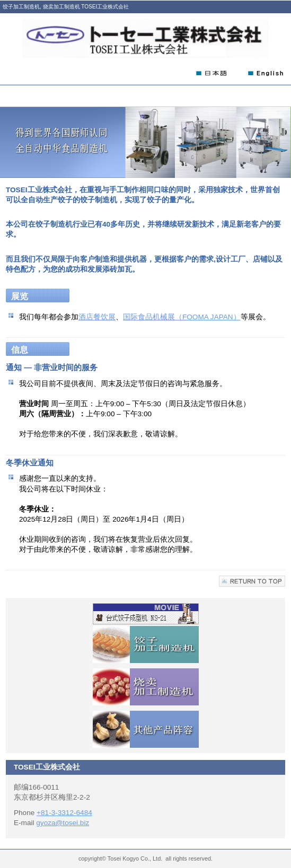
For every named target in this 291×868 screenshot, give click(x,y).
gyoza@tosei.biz (63, 823)
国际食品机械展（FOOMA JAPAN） (182, 317)
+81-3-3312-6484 (64, 813)
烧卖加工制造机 (146, 687)
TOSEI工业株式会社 (145, 38)
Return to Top (252, 581)
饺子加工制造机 (146, 645)
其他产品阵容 (146, 729)
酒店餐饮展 (97, 317)
